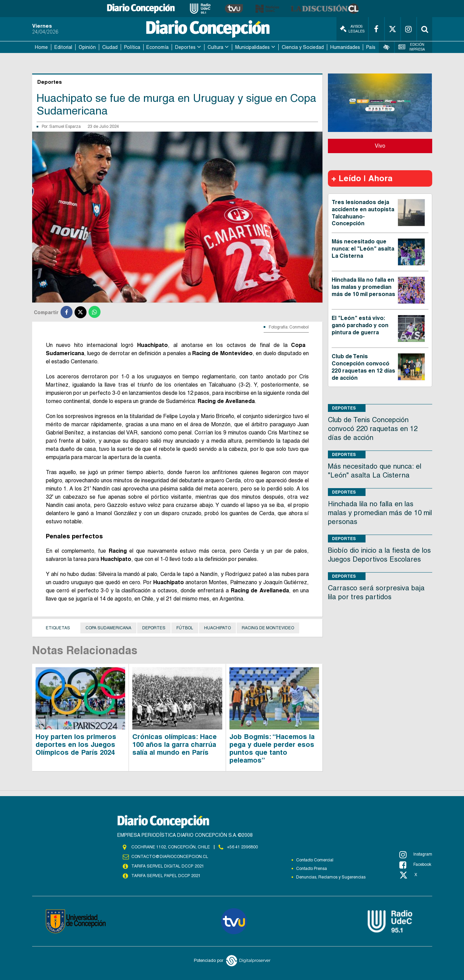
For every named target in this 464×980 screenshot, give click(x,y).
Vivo (380, 146)
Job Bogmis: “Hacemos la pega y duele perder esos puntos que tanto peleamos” (272, 748)
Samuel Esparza (65, 126)
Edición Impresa (412, 47)
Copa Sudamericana (108, 628)
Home (41, 47)
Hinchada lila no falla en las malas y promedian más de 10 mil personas (363, 287)
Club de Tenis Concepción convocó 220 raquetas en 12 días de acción (363, 367)
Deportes (185, 47)
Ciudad (110, 47)
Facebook (415, 865)
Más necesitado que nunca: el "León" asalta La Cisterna (363, 249)
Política (132, 47)
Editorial (63, 47)
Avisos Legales (352, 29)
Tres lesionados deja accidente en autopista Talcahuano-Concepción (363, 213)
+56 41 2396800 (242, 847)
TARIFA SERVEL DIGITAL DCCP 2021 (168, 866)
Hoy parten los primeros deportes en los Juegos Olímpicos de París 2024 (76, 744)
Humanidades (345, 47)
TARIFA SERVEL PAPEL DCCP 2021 (165, 876)
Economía (157, 47)
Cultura (215, 47)
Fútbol (185, 628)
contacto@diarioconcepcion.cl (170, 857)
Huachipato (217, 628)
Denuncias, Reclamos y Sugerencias (331, 877)
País (371, 47)
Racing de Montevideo (268, 628)
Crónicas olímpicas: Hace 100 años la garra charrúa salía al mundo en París (175, 744)
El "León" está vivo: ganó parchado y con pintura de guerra (360, 325)
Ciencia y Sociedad (303, 47)
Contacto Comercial (315, 860)
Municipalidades (253, 47)
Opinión (87, 47)
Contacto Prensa (311, 869)
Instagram (416, 855)
